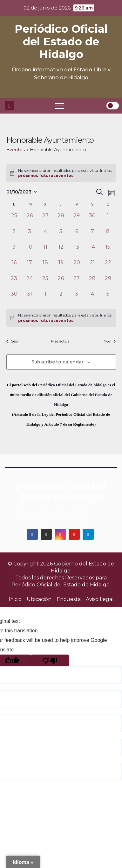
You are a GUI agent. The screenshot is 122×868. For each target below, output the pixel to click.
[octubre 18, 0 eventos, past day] (45, 267)
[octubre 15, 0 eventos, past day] (108, 251)
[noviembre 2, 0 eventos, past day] (61, 298)
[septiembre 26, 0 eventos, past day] (30, 220)
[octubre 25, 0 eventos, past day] (45, 282)
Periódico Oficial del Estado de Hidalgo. (61, 585)
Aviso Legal (100, 599)
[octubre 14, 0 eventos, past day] (92, 251)
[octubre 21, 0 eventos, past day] (92, 267)
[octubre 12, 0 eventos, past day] (61, 251)
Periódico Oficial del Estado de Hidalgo (61, 42)
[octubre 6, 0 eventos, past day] (77, 235)
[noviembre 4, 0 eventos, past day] (92, 298)
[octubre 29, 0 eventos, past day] (108, 282)
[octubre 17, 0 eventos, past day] (30, 267)
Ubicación (39, 599)
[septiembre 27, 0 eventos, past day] (45, 220)
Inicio (15, 599)
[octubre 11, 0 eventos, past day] (45, 251)
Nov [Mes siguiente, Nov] (110, 341)
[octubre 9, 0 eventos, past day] (14, 251)
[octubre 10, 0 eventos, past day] (30, 251)
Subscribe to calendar (58, 362)
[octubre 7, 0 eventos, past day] (92, 235)
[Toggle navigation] (59, 106)
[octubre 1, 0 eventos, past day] (108, 220)
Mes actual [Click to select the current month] (61, 341)
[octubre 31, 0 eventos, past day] (30, 298)
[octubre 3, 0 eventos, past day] (30, 235)
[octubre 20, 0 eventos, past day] (77, 267)
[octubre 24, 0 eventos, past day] (30, 282)
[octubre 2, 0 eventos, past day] (14, 235)
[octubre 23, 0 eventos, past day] (14, 282)
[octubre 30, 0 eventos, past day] (14, 298)
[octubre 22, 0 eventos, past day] (108, 267)
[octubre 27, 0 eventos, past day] (77, 282)
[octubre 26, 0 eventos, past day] (61, 282)
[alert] (61, 318)
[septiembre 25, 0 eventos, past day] (14, 220)
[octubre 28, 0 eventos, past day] (92, 282)
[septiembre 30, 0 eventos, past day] (92, 220)
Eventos (16, 150)
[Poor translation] (50, 660)
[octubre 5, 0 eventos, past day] (61, 235)
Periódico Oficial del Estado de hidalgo (72, 385)
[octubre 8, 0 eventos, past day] (108, 235)
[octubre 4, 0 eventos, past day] (45, 235)
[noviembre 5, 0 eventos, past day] (108, 298)
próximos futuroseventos (46, 176)
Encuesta (69, 599)
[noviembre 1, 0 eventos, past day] (45, 298)
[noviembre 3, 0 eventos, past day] (77, 298)
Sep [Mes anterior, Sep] (12, 341)
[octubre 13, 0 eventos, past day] (77, 251)
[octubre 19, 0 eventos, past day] (61, 267)
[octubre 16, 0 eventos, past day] (14, 267)
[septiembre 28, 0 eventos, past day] (61, 220)
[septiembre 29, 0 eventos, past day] (77, 220)
